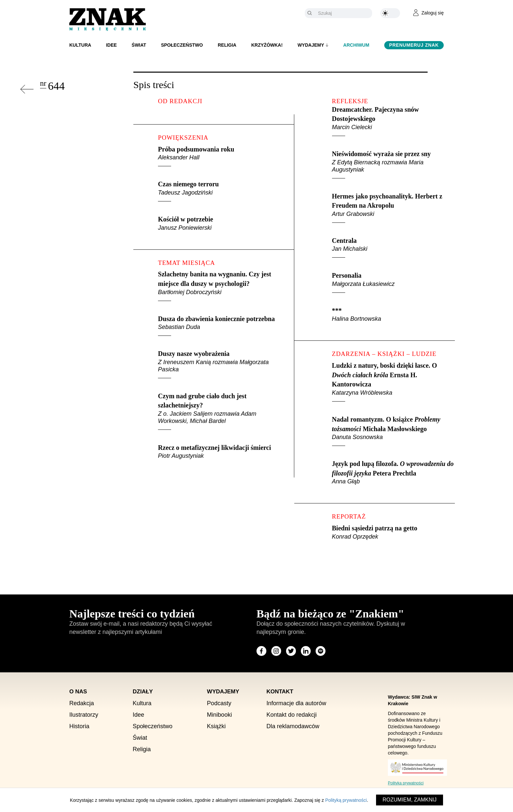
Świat (139, 45)
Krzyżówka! (267, 45)
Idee (112, 45)
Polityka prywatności (406, 783)
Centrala (393, 247)
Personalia (393, 282)
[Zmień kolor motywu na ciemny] (390, 13)
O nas (78, 692)
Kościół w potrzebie (221, 223)
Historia (79, 726)
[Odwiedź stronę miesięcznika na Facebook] (261, 651)
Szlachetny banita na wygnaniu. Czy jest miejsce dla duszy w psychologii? (221, 286)
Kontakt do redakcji (291, 715)
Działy (143, 692)
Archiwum (356, 45)
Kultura (80, 45)
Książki (216, 726)
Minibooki (219, 715)
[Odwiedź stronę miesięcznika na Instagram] (276, 651)
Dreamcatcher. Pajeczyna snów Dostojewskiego (393, 121)
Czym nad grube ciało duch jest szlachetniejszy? (221, 411)
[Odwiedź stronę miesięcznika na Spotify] (321, 651)
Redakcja (82, 703)
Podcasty (219, 703)
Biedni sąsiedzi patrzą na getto (393, 532)
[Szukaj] (343, 13)
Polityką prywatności (346, 800)
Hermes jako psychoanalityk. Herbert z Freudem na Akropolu (393, 208)
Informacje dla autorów (296, 703)
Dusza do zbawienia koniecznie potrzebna (221, 326)
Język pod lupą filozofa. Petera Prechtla (393, 473)
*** (393, 315)
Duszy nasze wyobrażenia (221, 364)
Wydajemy (311, 45)
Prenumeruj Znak (414, 45)
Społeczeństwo (182, 45)
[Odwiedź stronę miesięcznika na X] (291, 651)
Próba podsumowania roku (221, 156)
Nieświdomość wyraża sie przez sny (393, 164)
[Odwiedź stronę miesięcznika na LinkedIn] (306, 651)
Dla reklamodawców (293, 726)
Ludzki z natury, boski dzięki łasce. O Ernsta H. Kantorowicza (393, 382)
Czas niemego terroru (221, 191)
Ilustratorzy (84, 715)
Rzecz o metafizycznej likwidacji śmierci (221, 452)
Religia (227, 45)
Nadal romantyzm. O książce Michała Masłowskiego (393, 431)
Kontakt (280, 692)
